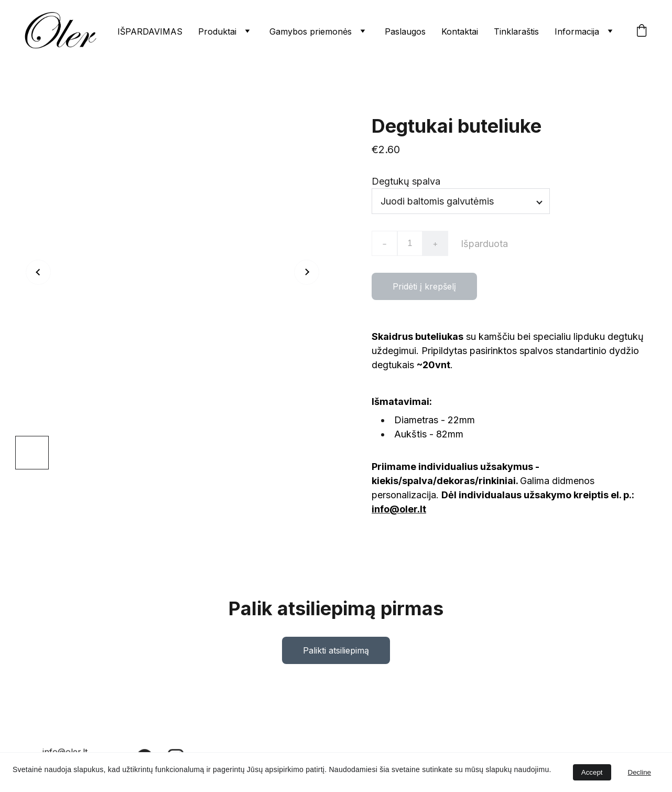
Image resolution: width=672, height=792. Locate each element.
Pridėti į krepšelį (424, 289)
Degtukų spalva (406, 184)
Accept (592, 772)
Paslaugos (405, 31)
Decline (640, 772)
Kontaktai (460, 31)
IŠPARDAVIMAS (150, 31)
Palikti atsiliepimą (336, 653)
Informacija (577, 31)
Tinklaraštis (516, 31)
